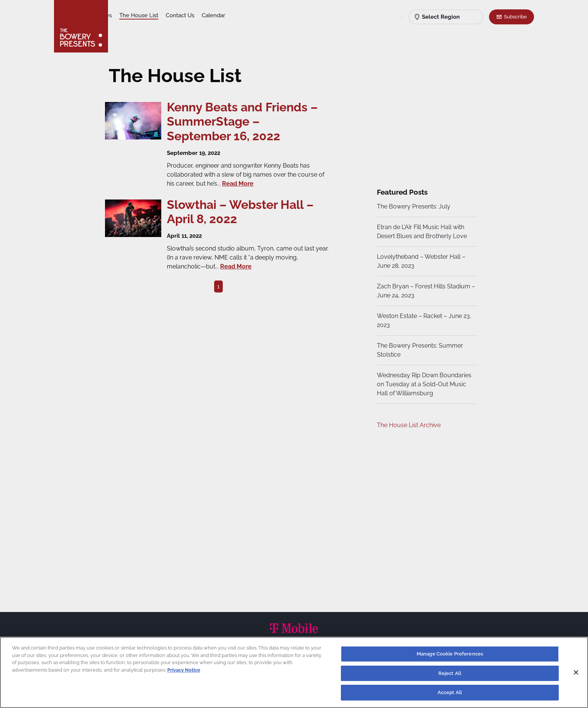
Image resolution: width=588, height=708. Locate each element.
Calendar (272, 15)
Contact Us (239, 15)
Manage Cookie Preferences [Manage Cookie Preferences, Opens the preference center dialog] (450, 654)
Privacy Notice (184, 670)
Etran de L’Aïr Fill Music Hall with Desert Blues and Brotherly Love (421, 232)
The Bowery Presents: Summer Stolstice (419, 350)
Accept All (450, 692)
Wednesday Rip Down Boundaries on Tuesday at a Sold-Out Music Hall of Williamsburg (423, 384)
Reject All (450, 673)
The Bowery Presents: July (412, 206)
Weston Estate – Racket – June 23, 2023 (423, 320)
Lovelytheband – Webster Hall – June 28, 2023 (420, 261)
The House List (198, 15)
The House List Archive (408, 425)
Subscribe (515, 16)
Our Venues (156, 15)
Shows (124, 15)
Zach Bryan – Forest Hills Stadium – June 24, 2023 (422, 291)
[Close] (576, 672)
